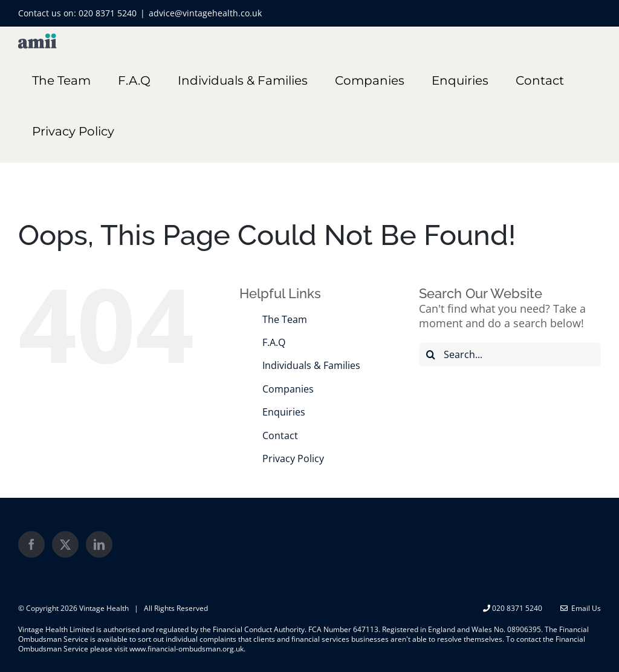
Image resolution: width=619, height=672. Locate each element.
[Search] (431, 354)
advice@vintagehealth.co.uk (205, 13)
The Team (285, 319)
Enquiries (284, 412)
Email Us (581, 608)
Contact (280, 435)
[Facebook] (31, 544)
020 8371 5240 (108, 13)
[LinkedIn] (99, 544)
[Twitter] (65, 544)
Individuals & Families (311, 365)
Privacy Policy (293, 458)
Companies (288, 389)
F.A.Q (274, 342)
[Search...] (510, 354)
